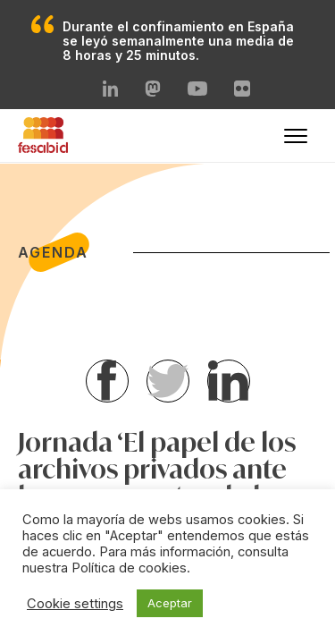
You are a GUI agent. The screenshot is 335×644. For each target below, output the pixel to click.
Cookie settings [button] (75, 604)
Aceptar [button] (170, 603)
